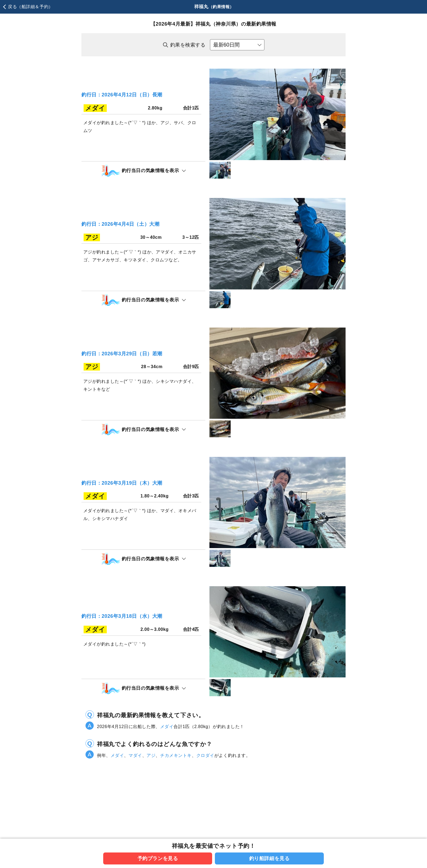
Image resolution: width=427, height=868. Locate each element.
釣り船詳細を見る (269, 858)
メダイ (167, 780)
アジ (151, 809)
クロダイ (205, 809)
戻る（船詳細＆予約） (30, 7)
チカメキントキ (176, 809)
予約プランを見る (158, 858)
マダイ (135, 809)
